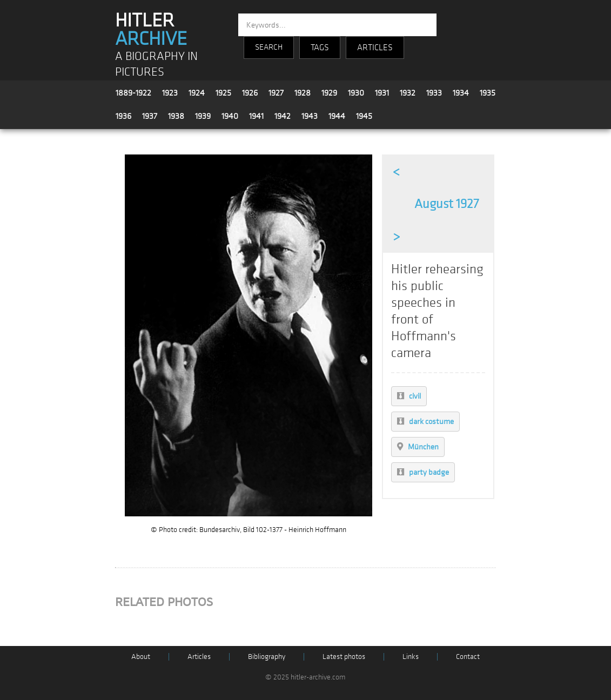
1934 (461, 93)
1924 (197, 93)
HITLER (151, 30)
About (141, 657)
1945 (364, 116)
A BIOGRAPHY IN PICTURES (156, 64)
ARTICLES (375, 48)
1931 (382, 93)
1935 (488, 93)
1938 (176, 116)
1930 (356, 93)
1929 (329, 93)
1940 (230, 116)
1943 (310, 116)
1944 (337, 116)
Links (411, 657)
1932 (408, 93)
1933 (434, 93)
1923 (170, 93)
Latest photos (344, 657)
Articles (199, 657)
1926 (250, 93)
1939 (203, 116)
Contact (468, 657)
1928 (303, 93)
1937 (150, 116)
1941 (256, 116)
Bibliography (267, 657)
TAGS (320, 48)
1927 (276, 93)
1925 (223, 93)
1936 (123, 116)
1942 (283, 116)
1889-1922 (133, 93)
